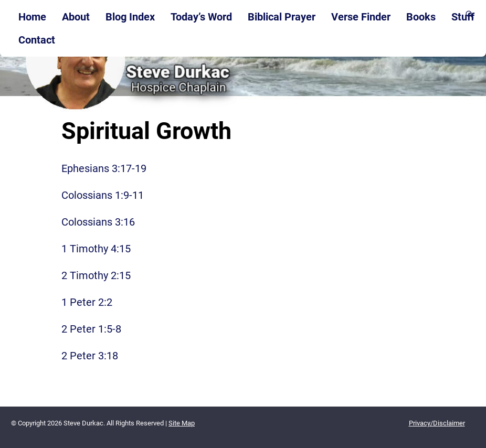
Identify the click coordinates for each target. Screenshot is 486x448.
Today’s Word (201, 17)
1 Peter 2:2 (87, 302)
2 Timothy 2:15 (96, 275)
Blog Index (130, 17)
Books (421, 17)
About (76, 17)
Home (32, 17)
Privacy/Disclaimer (437, 423)
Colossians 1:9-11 (103, 195)
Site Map (182, 423)
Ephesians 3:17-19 (104, 168)
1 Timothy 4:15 (96, 249)
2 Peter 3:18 (90, 356)
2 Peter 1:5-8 (91, 329)
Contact (37, 40)
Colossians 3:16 (98, 222)
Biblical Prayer (282, 17)
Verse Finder (361, 17)
